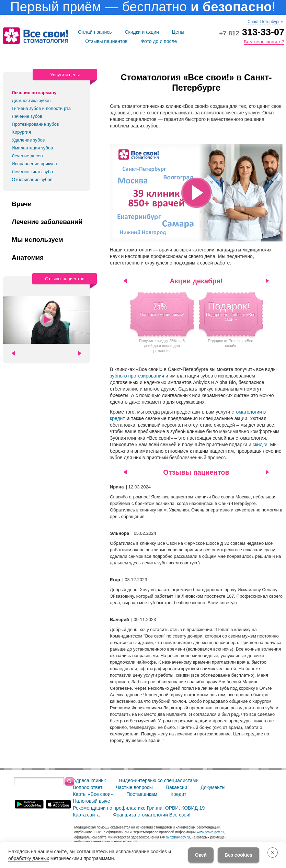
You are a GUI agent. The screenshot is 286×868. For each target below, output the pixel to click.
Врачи (22, 204)
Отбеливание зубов (32, 179)
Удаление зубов (28, 140)
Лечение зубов (27, 116)
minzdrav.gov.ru (178, 837)
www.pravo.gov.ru (210, 832)
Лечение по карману (34, 93)
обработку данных (29, 858)
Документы (213, 787)
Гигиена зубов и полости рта (41, 108)
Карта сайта (86, 815)
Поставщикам (142, 794)
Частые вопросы (134, 787)
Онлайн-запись (95, 32)
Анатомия (28, 258)
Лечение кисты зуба (32, 172)
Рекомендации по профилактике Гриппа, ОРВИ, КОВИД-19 (139, 808)
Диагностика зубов (31, 100)
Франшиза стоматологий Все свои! (152, 815)
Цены (178, 32)
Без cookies (238, 855)
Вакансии (177, 787)
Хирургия (21, 132)
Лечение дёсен (27, 156)
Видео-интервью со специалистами (159, 780)
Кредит (179, 794)
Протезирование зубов (35, 124)
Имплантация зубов (32, 148)
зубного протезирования (137, 376)
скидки (260, 444)
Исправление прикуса (34, 164)
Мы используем (37, 240)
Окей (201, 855)
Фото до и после (159, 41)
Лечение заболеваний (47, 222)
